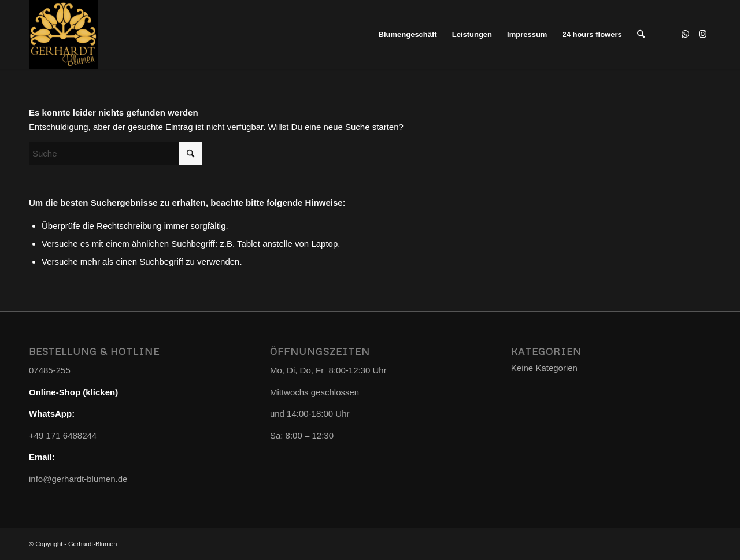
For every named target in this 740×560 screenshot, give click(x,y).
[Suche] (641, 35)
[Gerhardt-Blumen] (64, 35)
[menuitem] (408, 35)
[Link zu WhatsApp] (685, 34)
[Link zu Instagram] (702, 34)
